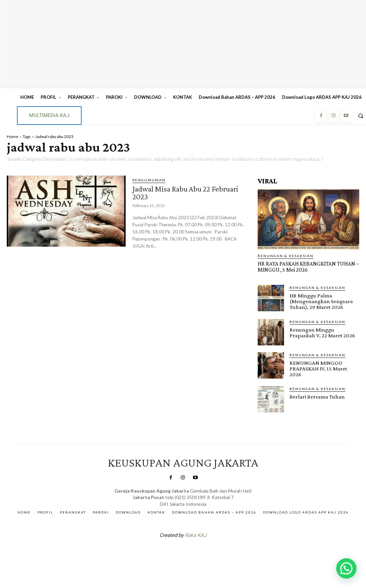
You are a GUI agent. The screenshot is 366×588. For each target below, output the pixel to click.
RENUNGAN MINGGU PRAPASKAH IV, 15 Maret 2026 (324, 365)
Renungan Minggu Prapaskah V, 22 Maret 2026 (322, 332)
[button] (346, 568)
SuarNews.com (172, 551)
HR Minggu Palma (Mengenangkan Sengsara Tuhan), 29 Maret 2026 (321, 301)
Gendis (203, 551)
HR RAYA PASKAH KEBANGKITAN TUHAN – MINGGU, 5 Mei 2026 (307, 267)
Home (13, 137)
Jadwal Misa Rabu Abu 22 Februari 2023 (187, 192)
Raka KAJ (196, 534)
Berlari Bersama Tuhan (317, 395)
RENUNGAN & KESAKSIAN (286, 256)
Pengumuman (149, 180)
